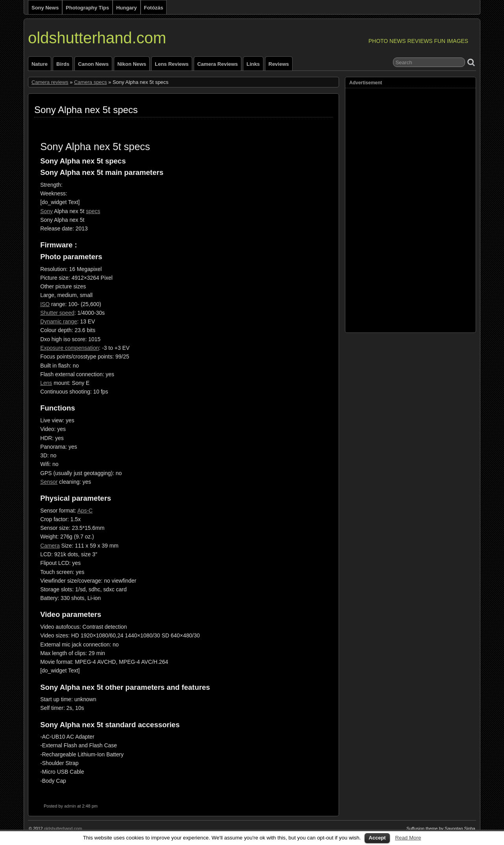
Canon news (93, 64)
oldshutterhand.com (97, 38)
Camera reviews (218, 64)
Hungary (127, 8)
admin (70, 806)
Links (253, 64)
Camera (50, 546)
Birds (63, 64)
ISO (45, 304)
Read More (408, 838)
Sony (46, 211)
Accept (377, 838)
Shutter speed (57, 313)
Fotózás (154, 8)
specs (93, 211)
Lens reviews (172, 64)
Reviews (279, 64)
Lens (46, 383)
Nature (40, 64)
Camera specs (91, 82)
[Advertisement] (381, 208)
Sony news (45, 8)
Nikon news (132, 64)
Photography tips (87, 8)
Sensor (49, 482)
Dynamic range (59, 321)
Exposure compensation (69, 348)
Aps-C (85, 511)
